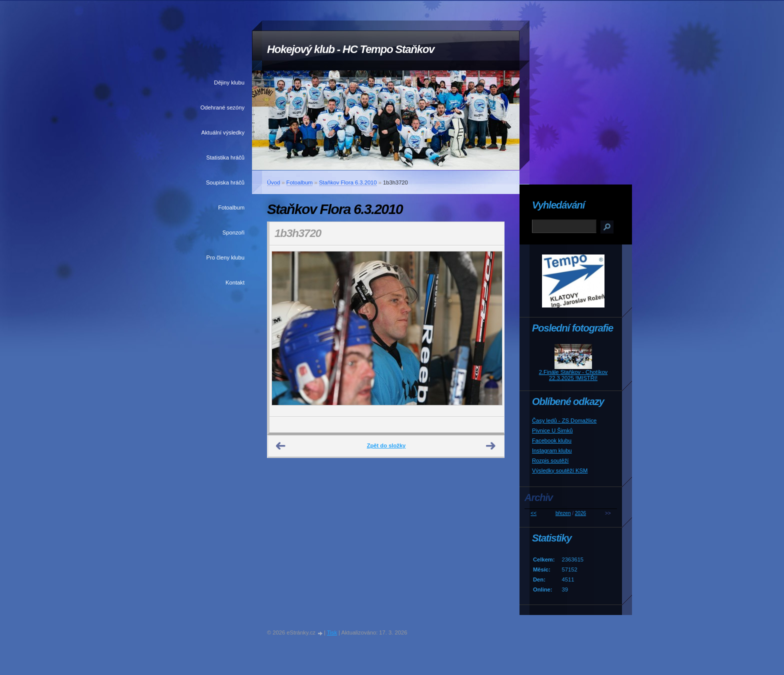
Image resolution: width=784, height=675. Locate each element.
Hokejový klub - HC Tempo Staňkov (350, 49)
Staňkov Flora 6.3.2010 (348, 182)
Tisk (332, 632)
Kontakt (235, 282)
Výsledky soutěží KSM (560, 470)
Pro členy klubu (226, 257)
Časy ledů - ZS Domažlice (564, 420)
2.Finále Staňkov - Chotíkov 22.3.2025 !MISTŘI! (573, 375)
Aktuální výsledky (223, 132)
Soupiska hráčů (225, 182)
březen (563, 513)
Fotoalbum (231, 207)
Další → (491, 446)
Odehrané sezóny (222, 107)
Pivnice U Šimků (552, 430)
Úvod (273, 182)
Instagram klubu (552, 450)
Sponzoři (233, 232)
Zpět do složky (386, 445)
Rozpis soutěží (550, 460)
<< (533, 513)
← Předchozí (281, 446)
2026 (580, 513)
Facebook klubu (552, 440)
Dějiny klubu (229, 82)
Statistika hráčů (225, 157)
